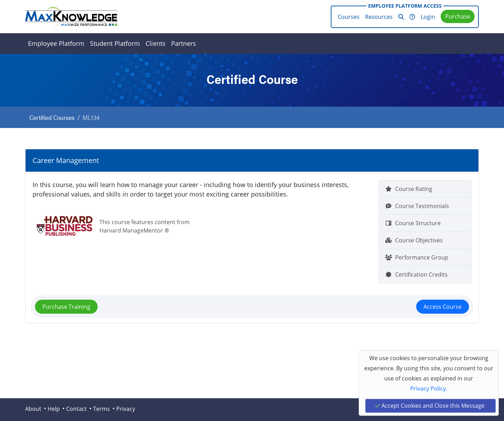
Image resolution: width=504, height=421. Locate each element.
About (33, 409)
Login (428, 17)
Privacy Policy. (429, 388)
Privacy (126, 409)
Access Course (443, 307)
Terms (101, 409)
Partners (184, 43)
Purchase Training (66, 307)
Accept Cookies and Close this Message (430, 406)
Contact (76, 409)
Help (54, 409)
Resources (379, 17)
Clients (156, 43)
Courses (349, 17)
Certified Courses (52, 117)
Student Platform (115, 43)
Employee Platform (56, 43)
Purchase (458, 16)
